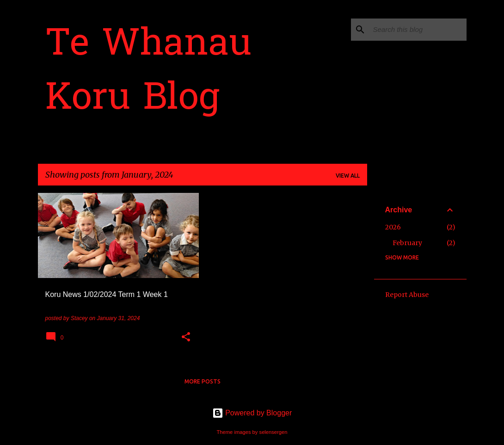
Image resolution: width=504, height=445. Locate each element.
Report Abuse (407, 295)
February (407, 243)
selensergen (274, 432)
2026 (393, 227)
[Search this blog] (418, 30)
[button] (186, 338)
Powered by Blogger (252, 413)
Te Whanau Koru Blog (148, 73)
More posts (203, 381)
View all (348, 176)
